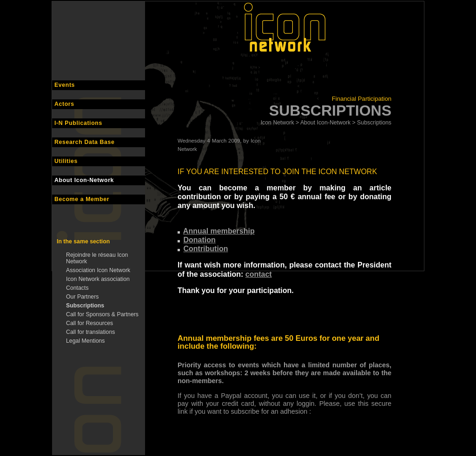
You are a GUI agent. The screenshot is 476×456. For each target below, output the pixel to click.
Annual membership (219, 231)
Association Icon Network (98, 270)
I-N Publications (78, 123)
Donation (199, 240)
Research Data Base (85, 142)
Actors (64, 104)
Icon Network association (98, 279)
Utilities (66, 161)
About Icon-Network (84, 180)
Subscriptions (85, 306)
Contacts (77, 288)
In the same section (83, 241)
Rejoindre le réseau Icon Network (97, 258)
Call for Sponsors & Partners (102, 314)
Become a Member (82, 199)
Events (65, 85)
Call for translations (90, 332)
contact (259, 274)
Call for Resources (89, 323)
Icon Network (278, 123)
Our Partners (82, 297)
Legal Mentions (86, 341)
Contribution (205, 249)
